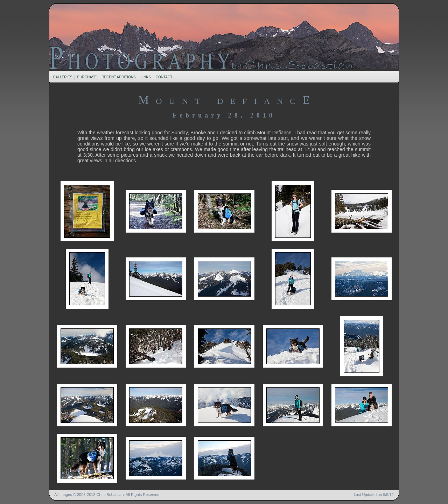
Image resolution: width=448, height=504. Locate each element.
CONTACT (164, 77)
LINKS (146, 77)
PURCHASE (87, 77)
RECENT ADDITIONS (119, 77)
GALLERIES (62, 77)
